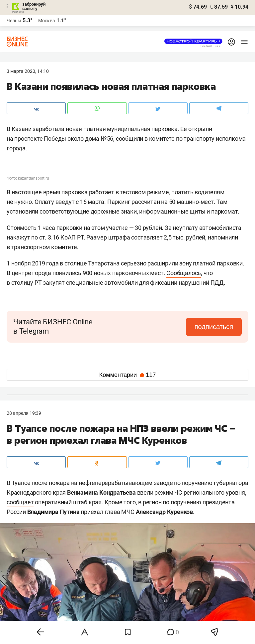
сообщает (20, 502)
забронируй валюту (34, 6)
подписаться (214, 327)
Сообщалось (184, 273)
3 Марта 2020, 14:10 (28, 71)
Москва (47, 21)
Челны (14, 21)
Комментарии (127, 375)
